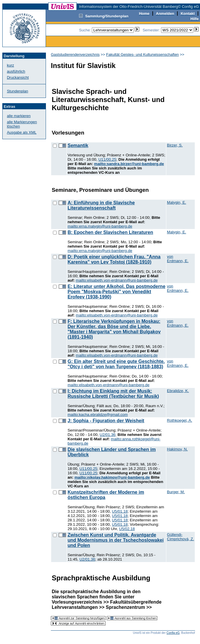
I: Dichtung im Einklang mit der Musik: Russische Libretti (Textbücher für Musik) (113, 394)
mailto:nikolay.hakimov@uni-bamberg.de (112, 477)
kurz (11, 65)
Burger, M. (176, 492)
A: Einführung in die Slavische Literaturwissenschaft (101, 205)
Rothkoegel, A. (180, 420)
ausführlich (16, 71)
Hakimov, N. (177, 449)
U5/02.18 (127, 529)
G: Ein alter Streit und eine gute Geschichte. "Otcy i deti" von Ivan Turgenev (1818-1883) (116, 364)
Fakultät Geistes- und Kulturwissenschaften (142, 54)
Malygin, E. (176, 202)
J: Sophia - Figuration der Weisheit (106, 421)
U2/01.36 (108, 435)
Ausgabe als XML (22, 132)
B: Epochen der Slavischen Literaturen (110, 232)
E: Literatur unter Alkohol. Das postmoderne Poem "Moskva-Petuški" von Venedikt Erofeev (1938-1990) (116, 292)
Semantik (78, 145)
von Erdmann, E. (178, 259)
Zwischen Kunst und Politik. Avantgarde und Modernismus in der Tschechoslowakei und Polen (115, 540)
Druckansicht (18, 77)
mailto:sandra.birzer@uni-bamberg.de (129, 164)
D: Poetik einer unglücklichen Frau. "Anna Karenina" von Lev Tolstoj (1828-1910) (114, 259)
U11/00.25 (107, 159)
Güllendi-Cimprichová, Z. (180, 537)
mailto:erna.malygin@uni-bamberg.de (100, 226)
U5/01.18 (120, 511)
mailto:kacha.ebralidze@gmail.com (98, 415)
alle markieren (19, 116)
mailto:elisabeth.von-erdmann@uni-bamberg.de (117, 280)
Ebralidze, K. (178, 391)
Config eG (173, 633)
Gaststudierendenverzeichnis (75, 54)
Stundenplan (18, 91)
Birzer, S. (175, 145)
